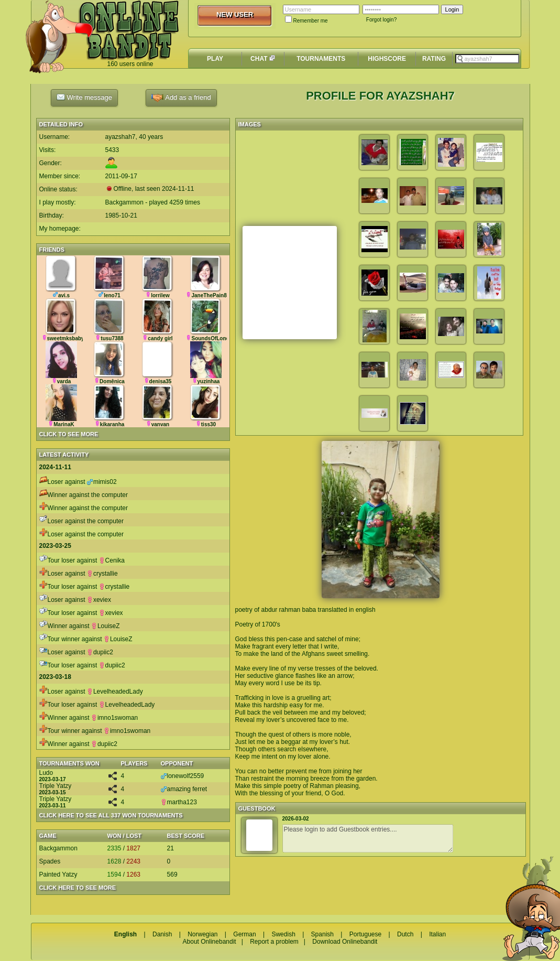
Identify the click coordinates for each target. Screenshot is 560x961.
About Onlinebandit (210, 942)
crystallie (102, 574)
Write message (84, 97)
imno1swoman (114, 718)
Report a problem (274, 942)
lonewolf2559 (183, 776)
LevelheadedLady (115, 692)
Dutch (405, 934)
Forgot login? (381, 20)
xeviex (99, 600)
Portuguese (365, 934)
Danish (162, 934)
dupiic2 (100, 652)
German (244, 934)
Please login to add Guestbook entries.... (368, 838)
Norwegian (202, 934)
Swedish (283, 934)
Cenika (112, 560)
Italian (437, 934)
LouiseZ (106, 626)
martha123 (179, 802)
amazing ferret (184, 789)
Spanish (322, 934)
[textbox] (487, 59)
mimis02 (102, 482)
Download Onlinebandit (345, 942)
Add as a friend (181, 98)
